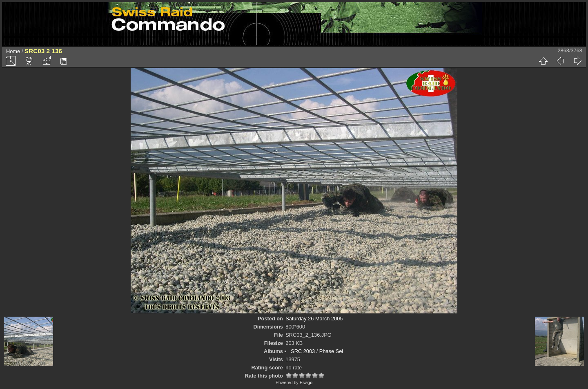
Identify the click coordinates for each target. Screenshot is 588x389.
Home (13, 51)
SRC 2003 (303, 351)
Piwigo (306, 382)
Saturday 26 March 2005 (314, 319)
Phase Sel (331, 351)
